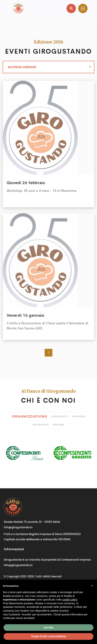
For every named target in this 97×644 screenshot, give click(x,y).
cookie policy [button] (70, 600)
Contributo (60, 416)
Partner (59, 425)
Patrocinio (41, 425)
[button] (92, 586)
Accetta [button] (48, 627)
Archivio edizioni (22, 67)
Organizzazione (30, 416)
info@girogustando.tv (18, 527)
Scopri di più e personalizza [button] (48, 636)
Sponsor (79, 416)
